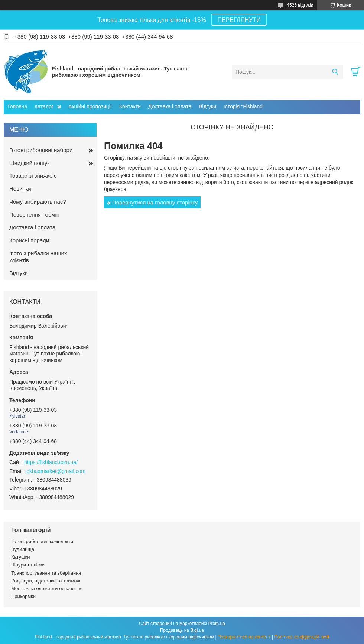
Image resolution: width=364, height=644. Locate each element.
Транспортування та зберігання (46, 573)
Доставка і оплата (170, 106)
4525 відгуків (300, 5)
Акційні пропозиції (90, 106)
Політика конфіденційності (302, 637)
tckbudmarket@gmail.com (55, 471)
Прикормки (23, 596)
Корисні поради (29, 240)
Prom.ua (217, 624)
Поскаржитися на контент (244, 637)
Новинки (20, 189)
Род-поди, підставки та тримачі (46, 581)
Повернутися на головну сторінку (155, 202)
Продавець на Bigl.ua (182, 630)
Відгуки (207, 106)
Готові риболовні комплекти (42, 541)
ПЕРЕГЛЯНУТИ (239, 20)
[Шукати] (335, 72)
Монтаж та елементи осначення (47, 589)
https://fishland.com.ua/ (51, 462)
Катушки (21, 557)
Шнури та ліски (28, 565)
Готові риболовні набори (41, 150)
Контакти (130, 106)
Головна (17, 106)
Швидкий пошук (30, 163)
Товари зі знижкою (33, 176)
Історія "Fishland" (244, 106)
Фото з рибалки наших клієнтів (38, 257)
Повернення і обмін (34, 215)
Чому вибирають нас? (38, 202)
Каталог (44, 106)
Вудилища (23, 549)
